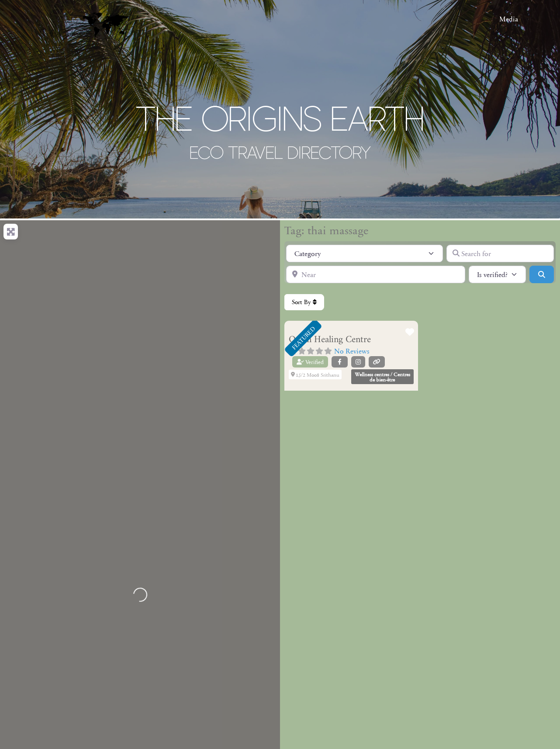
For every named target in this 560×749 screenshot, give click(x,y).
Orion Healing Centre (330, 340)
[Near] (376, 274)
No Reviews (352, 351)
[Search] (542, 274)
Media (509, 19)
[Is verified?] (497, 274)
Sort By (304, 302)
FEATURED (303, 338)
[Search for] (500, 253)
